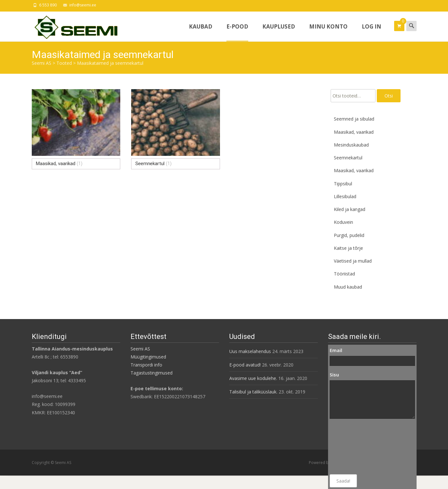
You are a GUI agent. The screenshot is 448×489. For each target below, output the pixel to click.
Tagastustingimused (152, 373)
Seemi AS (140, 349)
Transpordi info (146, 365)
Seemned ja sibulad (354, 119)
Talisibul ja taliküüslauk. (253, 392)
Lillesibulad (345, 196)
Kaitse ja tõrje (348, 248)
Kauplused (279, 32)
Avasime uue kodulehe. (253, 378)
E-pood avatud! (245, 365)
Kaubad (201, 32)
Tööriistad (344, 274)
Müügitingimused (148, 357)
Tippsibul (343, 184)
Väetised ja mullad (353, 261)
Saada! (343, 481)
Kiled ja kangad (350, 209)
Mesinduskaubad (351, 145)
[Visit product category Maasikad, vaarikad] (76, 129)
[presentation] (356, 447)
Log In (372, 32)
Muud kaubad (348, 287)
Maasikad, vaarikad (354, 132)
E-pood (237, 32)
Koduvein (343, 222)
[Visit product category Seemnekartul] (176, 129)
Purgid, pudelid (349, 235)
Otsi (389, 96)
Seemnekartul (348, 158)
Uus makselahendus (250, 351)
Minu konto (328, 32)
